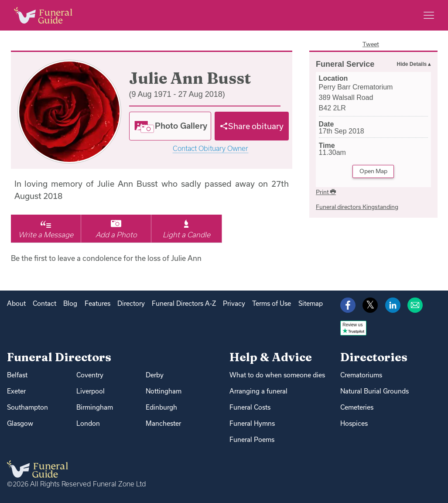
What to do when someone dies (277, 375)
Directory (131, 303)
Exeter (16, 391)
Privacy (234, 303)
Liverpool (91, 391)
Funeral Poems (252, 440)
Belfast (17, 375)
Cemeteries (357, 407)
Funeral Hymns (252, 423)
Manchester (163, 423)
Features (97, 303)
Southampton (27, 407)
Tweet (371, 44)
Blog (70, 303)
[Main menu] (429, 15)
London (88, 423)
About (16, 303)
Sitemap (311, 303)
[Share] (252, 126)
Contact (44, 303)
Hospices (354, 423)
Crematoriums (361, 375)
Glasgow (20, 423)
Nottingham (164, 391)
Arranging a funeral (258, 391)
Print (326, 192)
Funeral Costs (250, 407)
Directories (374, 357)
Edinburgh (161, 407)
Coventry (90, 375)
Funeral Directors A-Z (184, 303)
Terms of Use (272, 303)
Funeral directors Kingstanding (357, 207)
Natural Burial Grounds (374, 391)
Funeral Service (345, 64)
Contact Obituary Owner (210, 149)
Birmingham (95, 407)
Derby (155, 375)
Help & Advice (271, 357)
